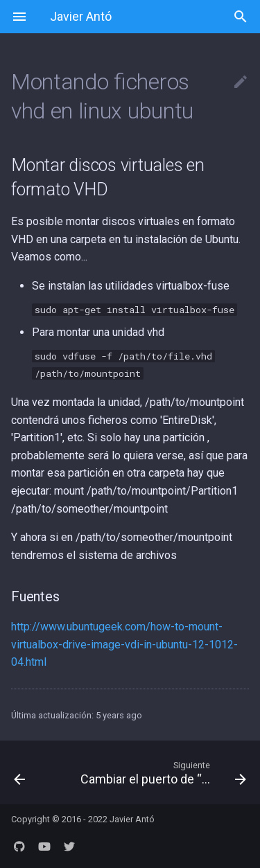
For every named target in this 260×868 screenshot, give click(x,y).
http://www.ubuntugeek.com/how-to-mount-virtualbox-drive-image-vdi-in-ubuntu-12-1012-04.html (124, 644)
